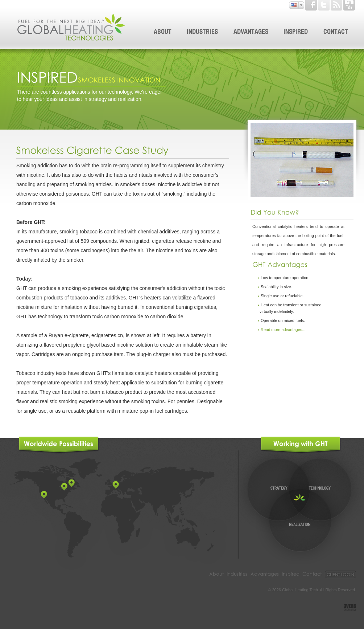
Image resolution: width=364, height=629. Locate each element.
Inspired (291, 574)
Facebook (311, 5)
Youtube (349, 5)
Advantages (265, 574)
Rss (336, 5)
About (216, 574)
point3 (71, 483)
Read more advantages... (283, 330)
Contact (312, 574)
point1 (44, 495)
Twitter (324, 5)
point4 (116, 485)
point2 (64, 487)
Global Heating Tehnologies (72, 27)
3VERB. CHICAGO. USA (350, 607)
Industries (237, 574)
